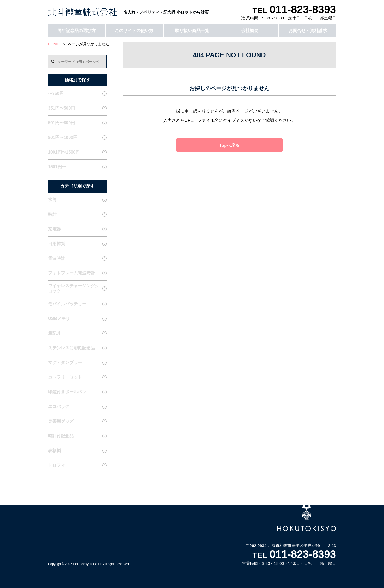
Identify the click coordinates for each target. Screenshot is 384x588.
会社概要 (250, 31)
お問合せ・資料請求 (308, 31)
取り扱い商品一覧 (192, 31)
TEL (294, 10)
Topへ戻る (229, 145)
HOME (54, 44)
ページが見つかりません (89, 44)
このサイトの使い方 (134, 31)
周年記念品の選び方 (77, 31)
